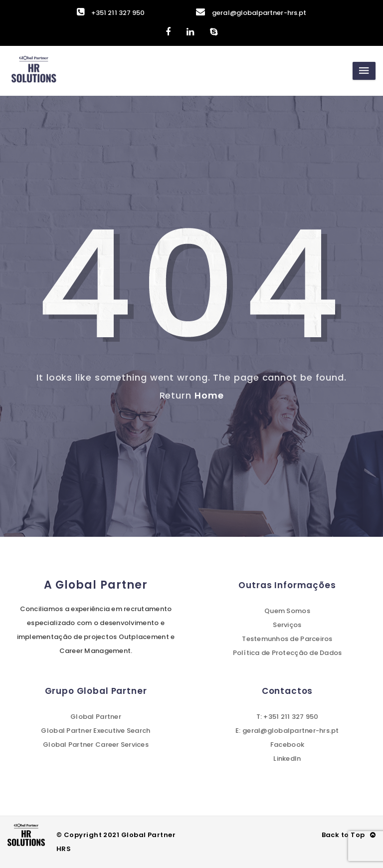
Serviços (287, 625)
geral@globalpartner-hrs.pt (251, 13)
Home (209, 395)
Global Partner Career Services (96, 745)
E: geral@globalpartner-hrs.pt (287, 731)
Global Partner (96, 717)
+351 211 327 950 (111, 13)
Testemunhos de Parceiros (287, 639)
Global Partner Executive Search (96, 731)
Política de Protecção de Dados (287, 653)
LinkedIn (287, 759)
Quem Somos (287, 611)
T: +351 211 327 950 (287, 717)
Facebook (287, 745)
